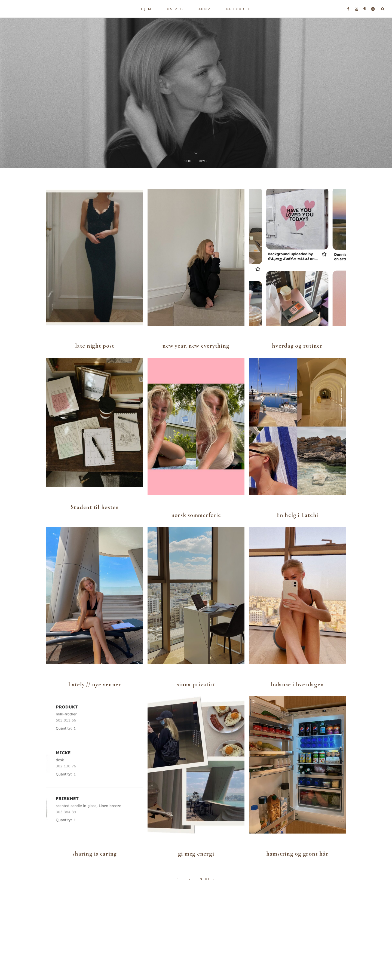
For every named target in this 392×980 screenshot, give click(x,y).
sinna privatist (196, 684)
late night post (95, 346)
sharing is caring (95, 854)
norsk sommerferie (196, 515)
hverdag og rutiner (297, 346)
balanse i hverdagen (297, 684)
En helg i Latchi (297, 515)
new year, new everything (196, 346)
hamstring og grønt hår (297, 854)
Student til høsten (95, 507)
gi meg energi (196, 854)
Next (207, 879)
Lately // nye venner (95, 684)
